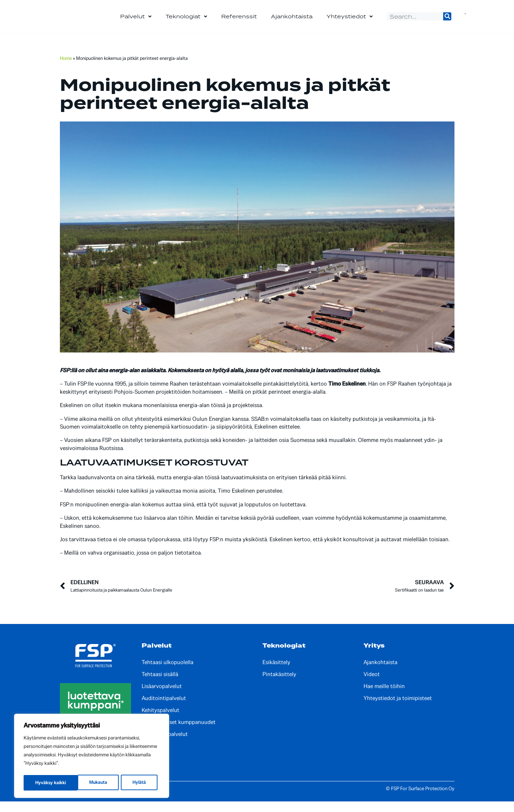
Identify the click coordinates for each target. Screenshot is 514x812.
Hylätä (85, 783)
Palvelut (136, 22)
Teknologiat (186, 22)
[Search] (447, 22)
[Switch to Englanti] (465, 22)
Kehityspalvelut (160, 721)
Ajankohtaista (292, 22)
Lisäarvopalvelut (162, 697)
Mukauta (44, 783)
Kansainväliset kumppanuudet (179, 733)
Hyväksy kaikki (133, 783)
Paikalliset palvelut (165, 745)
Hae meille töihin (384, 697)
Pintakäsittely (279, 685)
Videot (372, 685)
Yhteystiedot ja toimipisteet (398, 709)
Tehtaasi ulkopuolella (168, 673)
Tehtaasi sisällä (160, 685)
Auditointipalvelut (164, 709)
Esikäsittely (276, 673)
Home (66, 69)
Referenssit (239, 22)
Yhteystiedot (350, 22)
